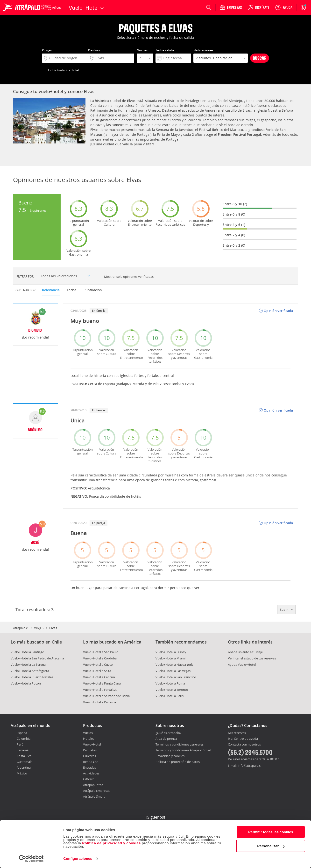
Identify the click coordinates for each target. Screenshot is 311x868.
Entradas (89, 767)
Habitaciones (203, 50)
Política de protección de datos (178, 762)
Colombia (24, 739)
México (22, 773)
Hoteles (89, 739)
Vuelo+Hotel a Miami (170, 658)
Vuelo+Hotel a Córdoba (100, 658)
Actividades (91, 773)
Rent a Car (90, 762)
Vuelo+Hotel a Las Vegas (173, 671)
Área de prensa (166, 739)
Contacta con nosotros (244, 745)
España (22, 733)
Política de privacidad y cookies (111, 843)
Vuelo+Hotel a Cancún (99, 677)
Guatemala (25, 762)
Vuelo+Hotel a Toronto (172, 690)
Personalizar (271, 846)
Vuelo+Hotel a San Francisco (176, 677)
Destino (94, 50)
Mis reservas (237, 733)
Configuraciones (78, 858)
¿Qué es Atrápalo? (168, 733)
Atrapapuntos (93, 785)
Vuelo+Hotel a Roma (170, 683)
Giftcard (89, 779)
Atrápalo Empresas (97, 791)
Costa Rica (24, 756)
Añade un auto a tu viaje (245, 652)
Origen (47, 50)
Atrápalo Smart (94, 796)
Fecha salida (165, 50)
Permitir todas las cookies (271, 832)
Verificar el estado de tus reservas (252, 658)
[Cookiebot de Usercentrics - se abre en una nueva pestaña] (31, 859)
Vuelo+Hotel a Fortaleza (100, 690)
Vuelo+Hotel (92, 744)
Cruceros (89, 756)
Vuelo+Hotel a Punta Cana (102, 683)
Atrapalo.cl (21, 628)
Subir (286, 610)
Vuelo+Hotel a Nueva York (174, 665)
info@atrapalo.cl (250, 766)
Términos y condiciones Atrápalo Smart (184, 750)
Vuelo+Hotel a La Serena (28, 665)
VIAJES (39, 628)
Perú (20, 744)
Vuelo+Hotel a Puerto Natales (32, 677)
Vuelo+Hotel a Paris (170, 696)
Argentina (24, 767)
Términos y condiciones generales (180, 744)
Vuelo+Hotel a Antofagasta (30, 671)
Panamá (23, 750)
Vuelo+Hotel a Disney (171, 652)
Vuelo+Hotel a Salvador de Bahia (106, 696)
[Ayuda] (284, 7)
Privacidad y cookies (170, 756)
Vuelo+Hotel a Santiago (27, 652)
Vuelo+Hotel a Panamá (99, 702)
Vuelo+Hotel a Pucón (26, 683)
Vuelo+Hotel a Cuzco (98, 665)
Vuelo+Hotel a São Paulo (101, 652)
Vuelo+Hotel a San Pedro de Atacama (37, 658)
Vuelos (88, 733)
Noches (142, 50)
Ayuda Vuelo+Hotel (242, 665)
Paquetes (90, 750)
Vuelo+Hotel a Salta (97, 671)
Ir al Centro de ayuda (243, 739)
